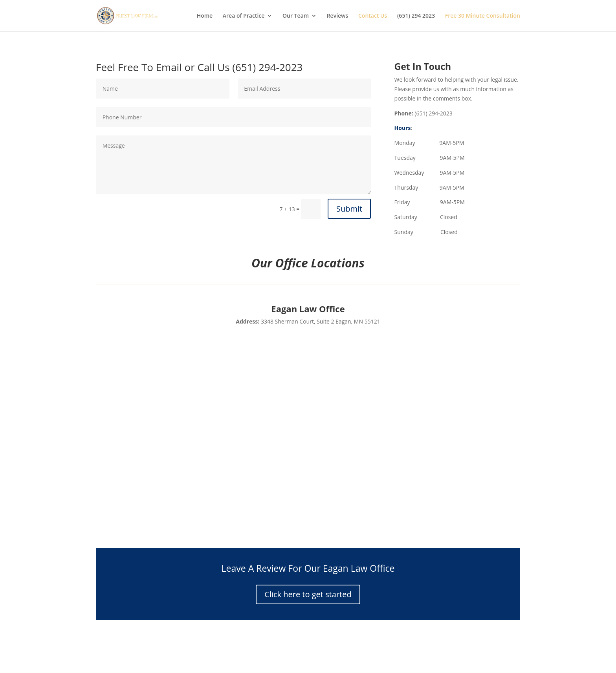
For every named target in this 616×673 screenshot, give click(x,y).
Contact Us (373, 16)
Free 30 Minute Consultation (483, 16)
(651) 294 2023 (416, 16)
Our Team (296, 16)
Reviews (338, 16)
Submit (349, 209)
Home (205, 16)
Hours (403, 128)
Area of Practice (244, 16)
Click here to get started (308, 594)
